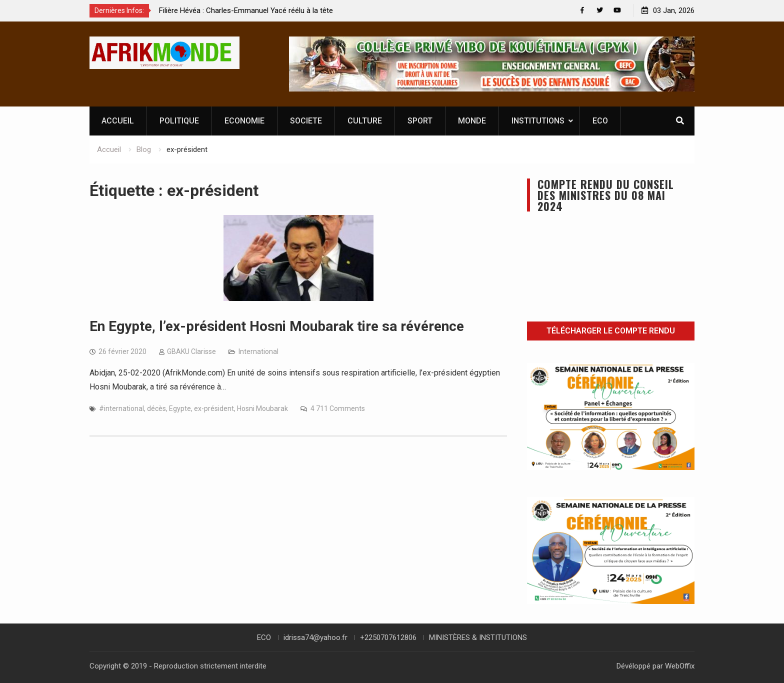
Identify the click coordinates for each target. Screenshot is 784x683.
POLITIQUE (179, 121)
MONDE (472, 121)
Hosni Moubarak (262, 408)
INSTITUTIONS (538, 121)
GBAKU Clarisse (191, 351)
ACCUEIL (118, 121)
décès (156, 408)
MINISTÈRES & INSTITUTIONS (478, 637)
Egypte (180, 408)
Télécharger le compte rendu (611, 331)
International (258, 351)
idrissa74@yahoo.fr (315, 637)
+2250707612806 (388, 637)
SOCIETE (306, 121)
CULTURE (365, 121)
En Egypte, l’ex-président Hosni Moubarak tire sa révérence (277, 326)
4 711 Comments (338, 408)
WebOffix (680, 666)
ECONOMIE (244, 121)
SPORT (420, 121)
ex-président (214, 408)
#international (121, 408)
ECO (600, 121)
